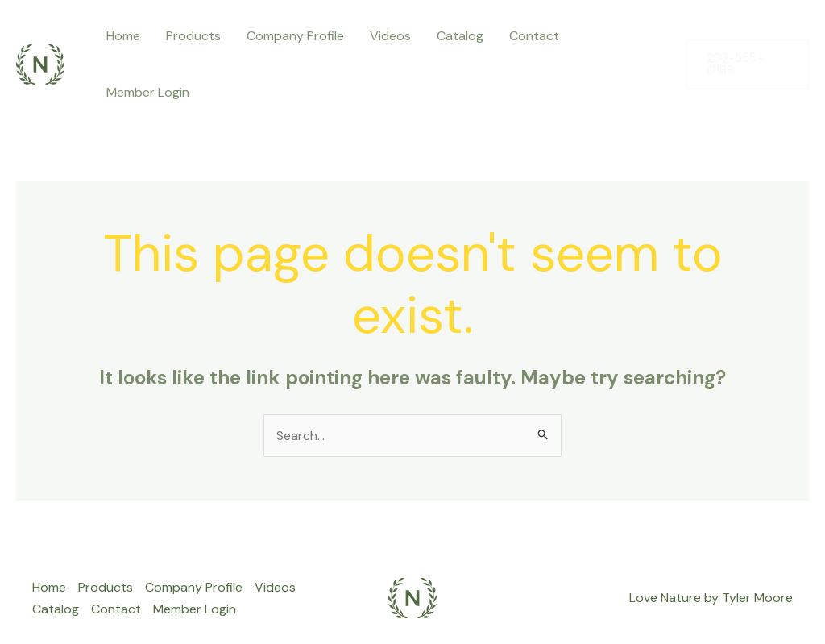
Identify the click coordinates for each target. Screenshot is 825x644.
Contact (534, 36)
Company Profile (295, 36)
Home (123, 36)
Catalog (460, 36)
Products (193, 36)
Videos (390, 36)
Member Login (148, 92)
